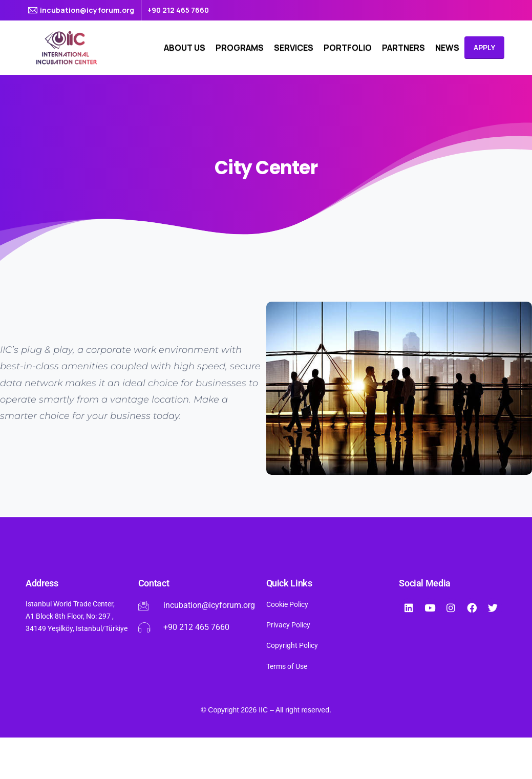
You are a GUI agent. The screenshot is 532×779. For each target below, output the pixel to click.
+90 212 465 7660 (178, 10)
